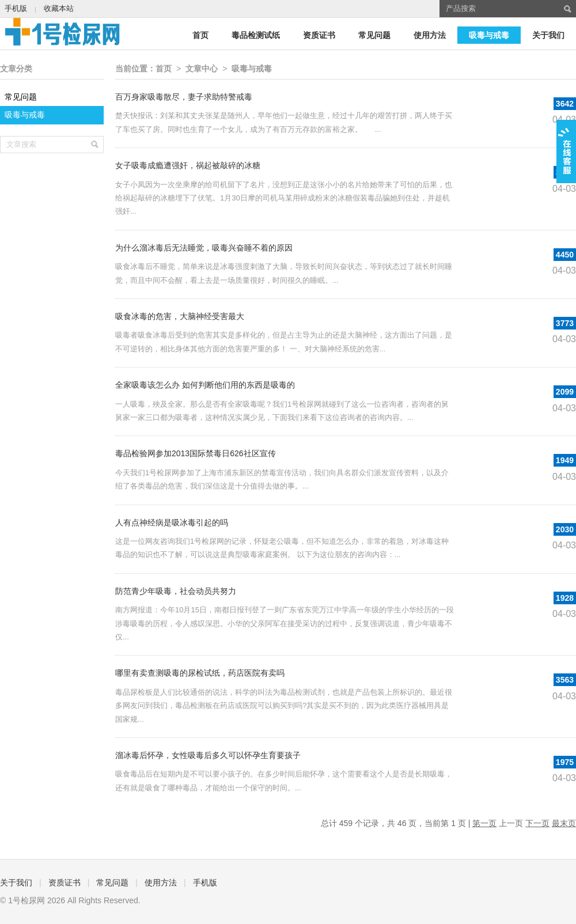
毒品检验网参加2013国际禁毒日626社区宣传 (196, 453)
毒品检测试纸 (256, 35)
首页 (200, 35)
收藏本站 (59, 8)
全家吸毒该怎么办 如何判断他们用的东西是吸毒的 (205, 385)
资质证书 (319, 35)
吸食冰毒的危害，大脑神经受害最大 (180, 316)
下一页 (537, 823)
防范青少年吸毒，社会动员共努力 (176, 591)
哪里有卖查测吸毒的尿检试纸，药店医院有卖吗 (200, 673)
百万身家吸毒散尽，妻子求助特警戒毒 (184, 97)
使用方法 (430, 35)
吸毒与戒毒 (489, 35)
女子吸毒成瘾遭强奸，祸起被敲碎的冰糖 (188, 165)
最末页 (564, 823)
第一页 (484, 823)
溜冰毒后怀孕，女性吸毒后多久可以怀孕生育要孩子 (208, 755)
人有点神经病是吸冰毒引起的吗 (172, 522)
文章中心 (202, 69)
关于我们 (548, 35)
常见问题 (374, 35)
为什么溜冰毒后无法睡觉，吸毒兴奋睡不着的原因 (204, 248)
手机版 (16, 8)
